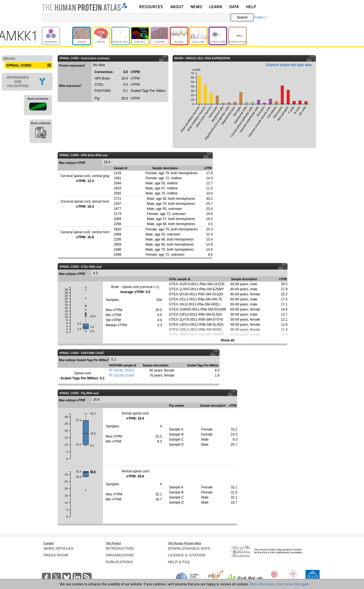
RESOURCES (151, 7)
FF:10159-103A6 (121, 375)
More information (263, 584)
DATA (234, 7)
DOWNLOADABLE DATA (189, 548)
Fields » (260, 17)
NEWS (196, 7)
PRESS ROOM (56, 555)
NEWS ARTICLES (59, 548)
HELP (251, 7)
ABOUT (177, 7)
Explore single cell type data (289, 65)
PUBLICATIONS (119, 562)
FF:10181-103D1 (122, 370)
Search (242, 17)
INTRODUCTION (120, 548)
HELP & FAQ (179, 562)
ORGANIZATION (120, 555)
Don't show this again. (293, 584)
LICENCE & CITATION (186, 555)
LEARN (216, 7)
